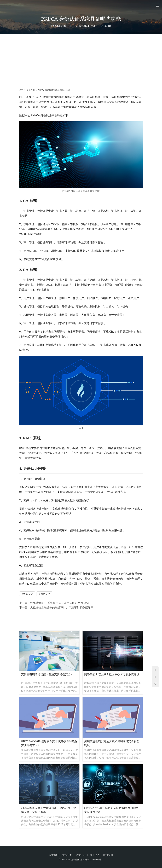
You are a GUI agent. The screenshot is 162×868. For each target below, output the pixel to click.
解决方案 (61, 26)
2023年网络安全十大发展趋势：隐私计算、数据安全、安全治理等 (49, 810)
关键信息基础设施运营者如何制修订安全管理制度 (112, 743)
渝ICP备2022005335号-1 (92, 860)
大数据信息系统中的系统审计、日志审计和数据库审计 (63, 607)
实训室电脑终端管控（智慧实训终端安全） (47, 674)
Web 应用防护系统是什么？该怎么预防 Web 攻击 (60, 603)
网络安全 (45, 594)
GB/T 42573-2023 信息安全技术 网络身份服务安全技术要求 (111, 810)
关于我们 (54, 855)
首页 (21, 90)
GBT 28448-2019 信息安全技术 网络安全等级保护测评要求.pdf (49, 743)
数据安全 (28, 594)
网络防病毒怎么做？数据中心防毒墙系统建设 (112, 674)
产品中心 (81, 855)
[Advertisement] (81, 60)
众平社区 (95, 855)
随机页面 (108, 855)
